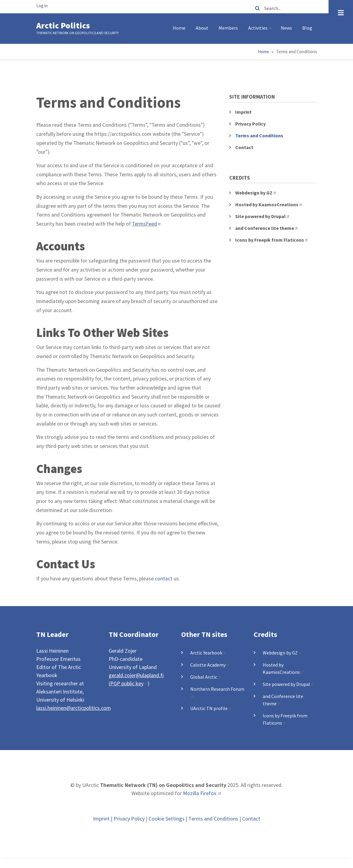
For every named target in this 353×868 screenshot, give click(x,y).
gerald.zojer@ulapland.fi (136, 675)
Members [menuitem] (228, 28)
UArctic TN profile (211, 708)
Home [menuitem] (179, 28)
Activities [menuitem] (260, 30)
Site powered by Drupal (263, 216)
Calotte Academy (210, 665)
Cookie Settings (167, 819)
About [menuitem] (202, 28)
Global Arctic (206, 677)
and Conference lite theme (267, 228)
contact (164, 579)
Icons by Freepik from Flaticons (272, 240)
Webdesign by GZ (256, 193)
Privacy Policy (250, 124)
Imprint (243, 112)
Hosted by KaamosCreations (269, 204)
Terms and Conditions (259, 135)
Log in (42, 6)
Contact (244, 147)
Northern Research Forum (217, 692)
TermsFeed (147, 224)
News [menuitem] (286, 28)
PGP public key (129, 683)
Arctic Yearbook (208, 653)
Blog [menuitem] (307, 28)
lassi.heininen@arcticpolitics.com (74, 708)
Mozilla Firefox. (202, 793)
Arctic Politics (63, 25)
